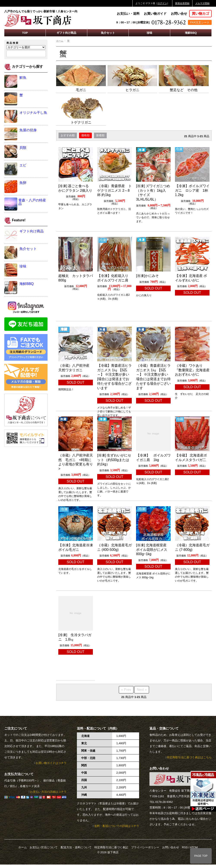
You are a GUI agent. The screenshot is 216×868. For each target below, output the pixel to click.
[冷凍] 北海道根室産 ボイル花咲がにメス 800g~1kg (152, 550)
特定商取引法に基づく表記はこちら (189, 757)
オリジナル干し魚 (33, 113)
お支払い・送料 (128, 14)
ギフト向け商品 (66, 33)
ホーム (60, 41)
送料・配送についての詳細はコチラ (117, 826)
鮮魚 (23, 78)
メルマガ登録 (202, 3)
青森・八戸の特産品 (32, 202)
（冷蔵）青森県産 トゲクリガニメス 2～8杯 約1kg (114, 190)
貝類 (23, 148)
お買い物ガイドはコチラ (51, 763)
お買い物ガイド (155, 14)
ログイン (162, 3)
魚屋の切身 (28, 130)
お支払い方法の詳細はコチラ (48, 792)
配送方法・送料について (76, 847)
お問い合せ (179, 14)
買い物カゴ (200, 14)
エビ (23, 165)
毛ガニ (81, 90)
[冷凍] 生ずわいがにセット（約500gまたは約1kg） (114, 460)
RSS (185, 847)
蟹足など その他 (184, 90)
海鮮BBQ (191, 33)
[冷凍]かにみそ (147, 276)
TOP (25, 33)
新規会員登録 (182, 3)
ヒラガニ (132, 90)
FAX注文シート (200, 22)
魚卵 (23, 183)
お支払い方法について (44, 847)
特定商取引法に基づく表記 (111, 847)
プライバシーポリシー (145, 847)
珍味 (149, 33)
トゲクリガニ (81, 122)
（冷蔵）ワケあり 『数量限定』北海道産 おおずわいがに (194, 370)
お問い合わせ (171, 847)
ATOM (194, 847)
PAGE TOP (201, 856)
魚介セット (108, 33)
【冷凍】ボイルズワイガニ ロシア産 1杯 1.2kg (193, 190)
